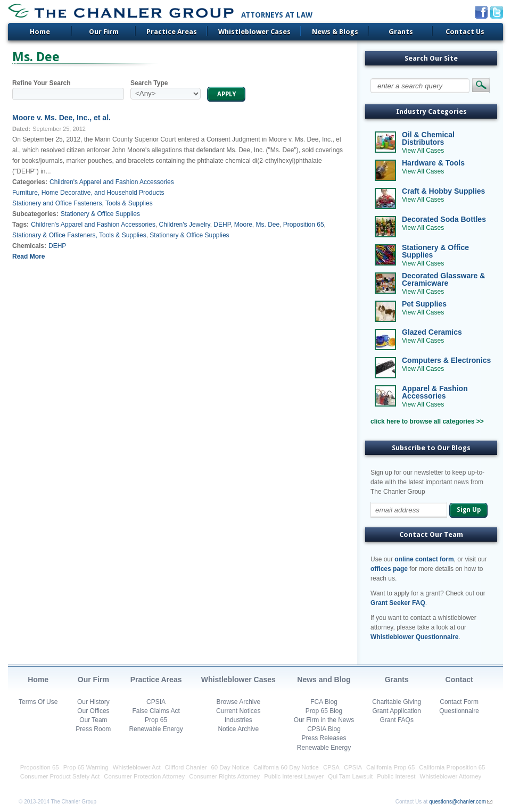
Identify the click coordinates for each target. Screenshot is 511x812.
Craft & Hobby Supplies (443, 191)
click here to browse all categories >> (427, 421)
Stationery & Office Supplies (100, 214)
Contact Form (459, 702)
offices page (389, 569)
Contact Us (465, 32)
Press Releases (324, 738)
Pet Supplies (424, 304)
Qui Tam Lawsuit (350, 776)
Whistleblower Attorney (450, 776)
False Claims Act (156, 711)
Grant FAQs (397, 720)
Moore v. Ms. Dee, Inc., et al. (61, 118)
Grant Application (397, 711)
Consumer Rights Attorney (224, 776)
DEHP (222, 225)
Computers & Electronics (446, 360)
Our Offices (93, 711)
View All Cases (423, 151)
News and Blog (324, 680)
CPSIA (156, 702)
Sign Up (469, 510)
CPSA (331, 767)
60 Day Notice (230, 767)
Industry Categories (431, 111)
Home (40, 32)
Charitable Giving (397, 702)
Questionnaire (459, 711)
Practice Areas (172, 32)
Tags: (20, 225)
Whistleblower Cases (254, 32)
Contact (459, 680)
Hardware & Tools (433, 163)
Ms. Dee (268, 225)
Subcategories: (35, 214)
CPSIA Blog (324, 729)
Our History (93, 702)
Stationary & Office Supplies (189, 235)
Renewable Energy (156, 729)
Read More (28, 256)
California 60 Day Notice (286, 767)
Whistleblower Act (137, 767)
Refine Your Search (42, 83)
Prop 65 (156, 720)
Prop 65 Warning (86, 767)
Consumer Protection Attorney (144, 776)
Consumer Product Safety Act (60, 776)
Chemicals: (29, 246)
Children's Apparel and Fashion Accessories (112, 182)
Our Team (93, 720)
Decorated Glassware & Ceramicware (443, 279)
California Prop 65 (390, 767)
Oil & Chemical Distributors (428, 138)
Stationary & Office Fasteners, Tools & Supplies (79, 235)
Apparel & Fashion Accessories (435, 392)
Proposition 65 (304, 225)
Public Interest (396, 776)
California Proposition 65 (452, 767)
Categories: (30, 182)
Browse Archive (238, 702)
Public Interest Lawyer (294, 776)
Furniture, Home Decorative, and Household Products (88, 193)
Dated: (21, 129)
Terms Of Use (38, 702)
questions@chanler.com (458, 802)
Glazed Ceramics (432, 332)
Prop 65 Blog (324, 711)
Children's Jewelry (185, 225)
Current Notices (238, 711)
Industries (238, 720)
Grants (401, 32)
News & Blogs (335, 32)
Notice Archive (238, 729)
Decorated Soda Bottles (444, 219)
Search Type (149, 83)
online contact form (424, 559)
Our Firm (104, 32)
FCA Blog (324, 702)
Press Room (93, 729)
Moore (243, 225)
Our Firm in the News (324, 720)
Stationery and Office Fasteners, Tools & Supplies (83, 203)
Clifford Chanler (186, 767)
